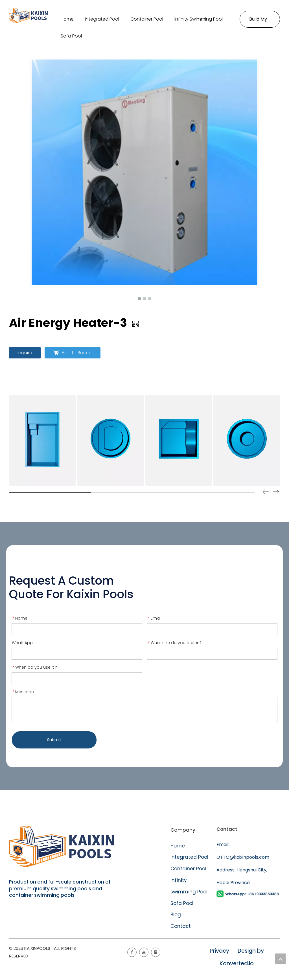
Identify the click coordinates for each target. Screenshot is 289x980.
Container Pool (188, 869)
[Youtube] (144, 952)
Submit (54, 740)
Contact (181, 926)
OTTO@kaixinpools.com (243, 857)
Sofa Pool (182, 903)
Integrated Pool (190, 857)
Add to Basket (77, 353)
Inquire (25, 353)
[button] (276, 493)
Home (178, 846)
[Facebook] (132, 952)
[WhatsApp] (248, 894)
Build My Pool (258, 22)
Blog (176, 915)
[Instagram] (156, 952)
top (280, 959)
